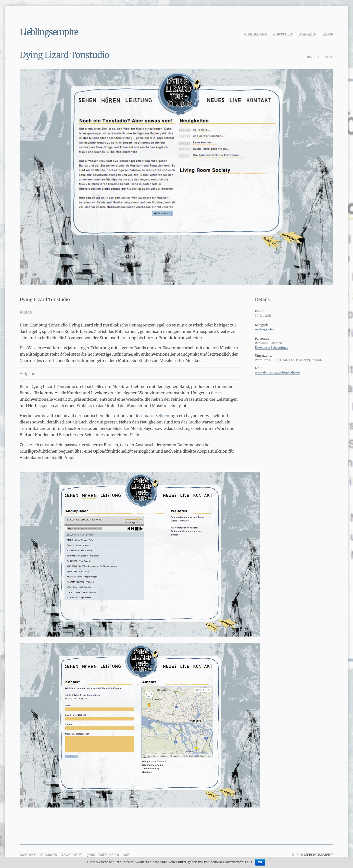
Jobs (91, 855)
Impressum (109, 855)
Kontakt (28, 855)
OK (260, 862)
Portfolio (283, 34)
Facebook (48, 855)
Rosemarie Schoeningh (156, 416)
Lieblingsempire (49, 32)
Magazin (308, 34)
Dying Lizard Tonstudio (64, 55)
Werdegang (256, 34)
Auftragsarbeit (265, 329)
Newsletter (72, 855)
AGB (126, 855)
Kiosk (328, 34)
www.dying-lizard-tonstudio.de (277, 372)
